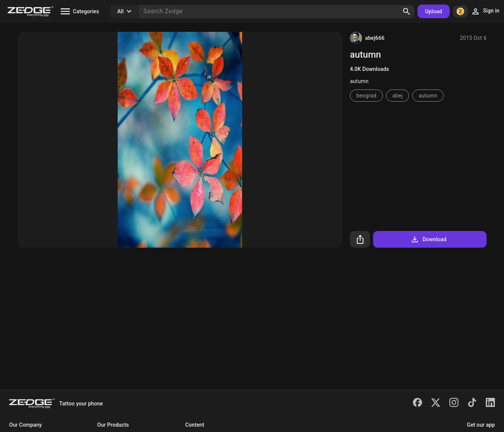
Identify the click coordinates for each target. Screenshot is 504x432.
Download (428, 239)
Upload (434, 11)
